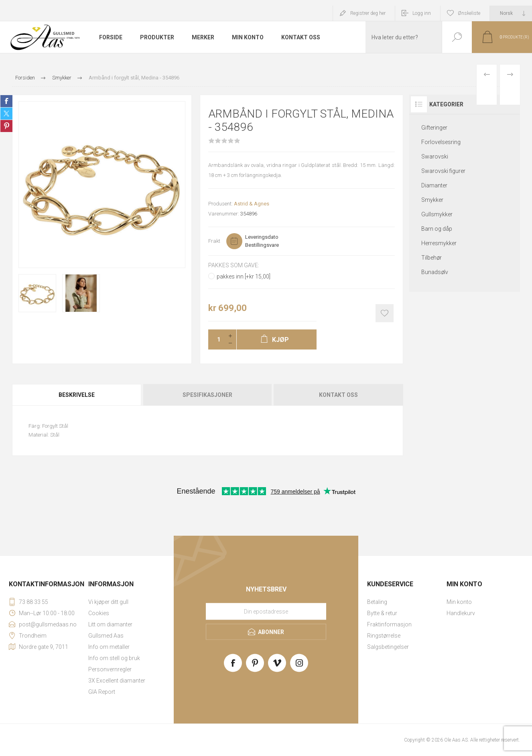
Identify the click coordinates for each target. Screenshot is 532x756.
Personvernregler (110, 669)
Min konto (459, 602)
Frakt (214, 241)
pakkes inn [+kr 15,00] (244, 276)
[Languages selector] (511, 13)
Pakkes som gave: (234, 265)
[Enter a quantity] (216, 339)
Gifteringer (434, 128)
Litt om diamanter (110, 624)
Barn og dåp (437, 229)
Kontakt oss (338, 395)
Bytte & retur (382, 613)
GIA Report (102, 692)
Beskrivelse (77, 395)
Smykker (432, 200)
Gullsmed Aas (106, 636)
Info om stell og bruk (114, 658)
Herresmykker (439, 243)
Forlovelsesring (441, 142)
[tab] (77, 395)
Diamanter (434, 185)
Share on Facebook (6, 101)
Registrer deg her (368, 13)
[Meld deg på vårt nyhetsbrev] (266, 612)
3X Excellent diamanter (117, 681)
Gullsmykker (437, 214)
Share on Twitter (6, 114)
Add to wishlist (385, 313)
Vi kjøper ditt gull (108, 602)
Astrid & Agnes (252, 204)
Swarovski (435, 156)
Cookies (99, 613)
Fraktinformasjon (389, 624)
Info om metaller (109, 647)
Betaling (377, 602)
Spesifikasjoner (207, 395)
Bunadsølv (435, 272)
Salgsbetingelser (388, 647)
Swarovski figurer (443, 171)
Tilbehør (431, 258)
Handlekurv (461, 613)
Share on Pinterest (6, 126)
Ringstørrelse (384, 636)
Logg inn (422, 13)
